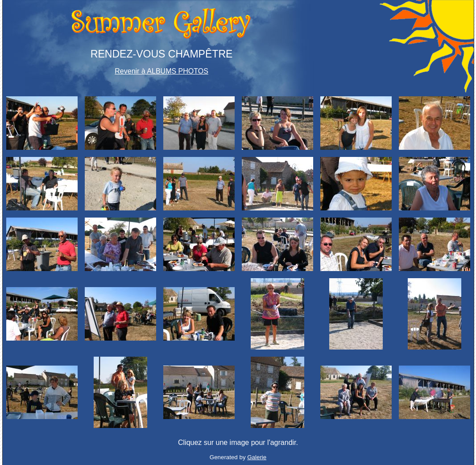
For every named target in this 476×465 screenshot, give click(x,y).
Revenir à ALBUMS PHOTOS (161, 71)
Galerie (257, 457)
